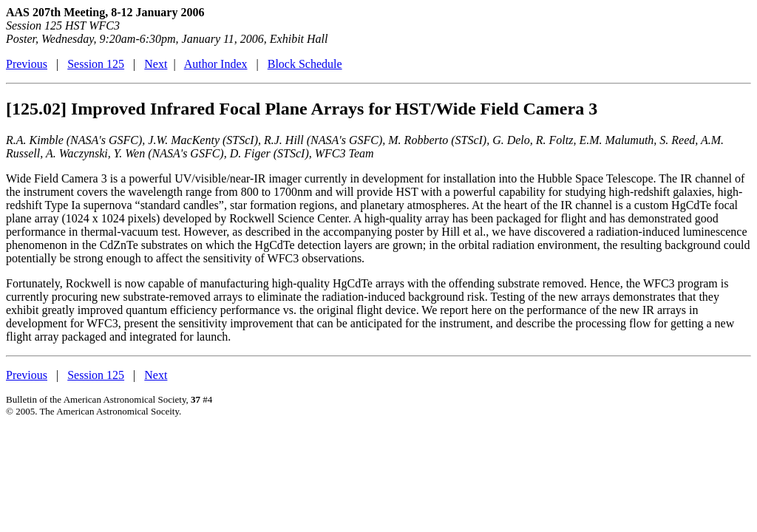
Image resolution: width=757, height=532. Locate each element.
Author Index (216, 64)
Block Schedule (305, 64)
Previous (27, 64)
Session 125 (96, 64)
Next (156, 64)
